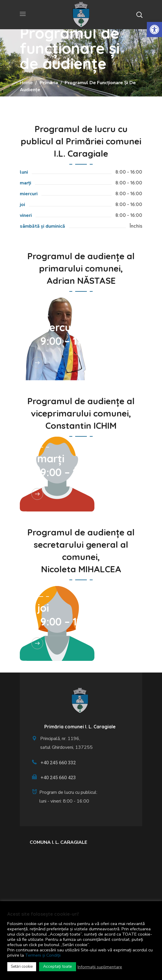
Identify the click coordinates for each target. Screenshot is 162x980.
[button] (139, 15)
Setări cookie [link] (22, 967)
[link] (154, 30)
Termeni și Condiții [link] (43, 955)
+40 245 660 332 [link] (58, 763)
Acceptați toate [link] (58, 966)
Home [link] (26, 83)
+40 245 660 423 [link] (58, 778)
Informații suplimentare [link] (100, 967)
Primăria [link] (49, 83)
